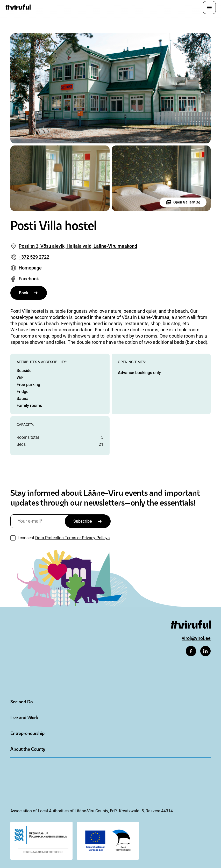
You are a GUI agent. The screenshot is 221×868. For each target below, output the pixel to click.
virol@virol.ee (196, 638)
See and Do (22, 702)
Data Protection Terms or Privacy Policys (72, 538)
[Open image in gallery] (110, 88)
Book (24, 293)
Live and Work (24, 718)
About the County (28, 750)
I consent (64, 538)
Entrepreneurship (27, 734)
